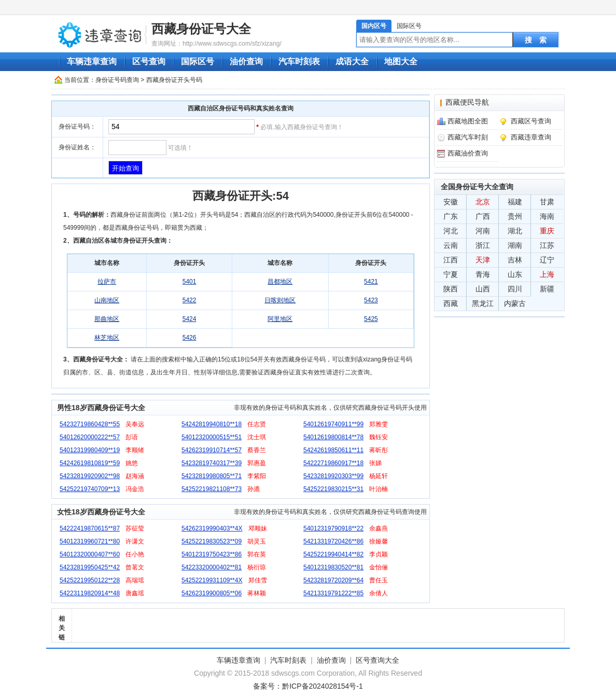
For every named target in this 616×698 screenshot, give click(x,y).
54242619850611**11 (333, 450)
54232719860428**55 (90, 424)
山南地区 (107, 300)
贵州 (515, 216)
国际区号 (409, 26)
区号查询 (149, 61)
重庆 (547, 231)
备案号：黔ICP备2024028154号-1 (308, 686)
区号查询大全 (377, 660)
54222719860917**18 (333, 463)
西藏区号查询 (531, 121)
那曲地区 (107, 319)
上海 (547, 274)
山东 (515, 274)
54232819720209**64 (333, 580)
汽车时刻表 (299, 61)
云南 (451, 245)
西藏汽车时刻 (468, 137)
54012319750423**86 (212, 554)
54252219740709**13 (90, 489)
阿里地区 (280, 319)
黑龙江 (483, 303)
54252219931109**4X (212, 580)
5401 (190, 282)
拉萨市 (107, 282)
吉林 (515, 260)
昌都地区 (280, 282)
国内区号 (374, 26)
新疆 (547, 289)
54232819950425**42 (90, 567)
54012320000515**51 (212, 437)
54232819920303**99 (333, 476)
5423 (371, 300)
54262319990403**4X (212, 528)
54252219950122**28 (90, 580)
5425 (371, 319)
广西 (483, 216)
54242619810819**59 (90, 463)
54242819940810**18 (212, 424)
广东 (451, 216)
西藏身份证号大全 (201, 29)
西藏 (451, 303)
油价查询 (246, 61)
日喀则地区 (280, 300)
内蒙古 (515, 303)
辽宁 (547, 260)
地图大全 (401, 61)
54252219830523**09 (212, 541)
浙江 (483, 245)
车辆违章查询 (92, 61)
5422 (190, 300)
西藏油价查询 (468, 153)
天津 (483, 260)
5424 (190, 319)
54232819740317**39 (212, 463)
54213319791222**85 (333, 593)
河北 (451, 231)
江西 (451, 260)
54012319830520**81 (333, 567)
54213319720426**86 (333, 541)
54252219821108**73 (212, 489)
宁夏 (451, 274)
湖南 (515, 245)
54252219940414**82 (333, 554)
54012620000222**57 (90, 437)
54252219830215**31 (333, 489)
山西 (483, 289)
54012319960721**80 (90, 541)
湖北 (515, 231)
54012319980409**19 (90, 450)
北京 (483, 202)
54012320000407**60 (90, 554)
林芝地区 (107, 338)
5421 (371, 282)
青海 (483, 274)
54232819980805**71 (212, 476)
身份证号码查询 (117, 80)
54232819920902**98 (90, 476)
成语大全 (352, 61)
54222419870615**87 (90, 528)
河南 (483, 231)
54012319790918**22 (333, 528)
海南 (547, 216)
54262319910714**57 (212, 450)
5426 (190, 338)
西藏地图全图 (468, 121)
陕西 (451, 289)
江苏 (547, 245)
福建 (515, 202)
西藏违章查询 (531, 137)
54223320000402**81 (212, 567)
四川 (515, 289)
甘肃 (547, 202)
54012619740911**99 (333, 424)
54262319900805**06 (212, 593)
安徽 (451, 202)
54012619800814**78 (333, 437)
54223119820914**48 (90, 593)
